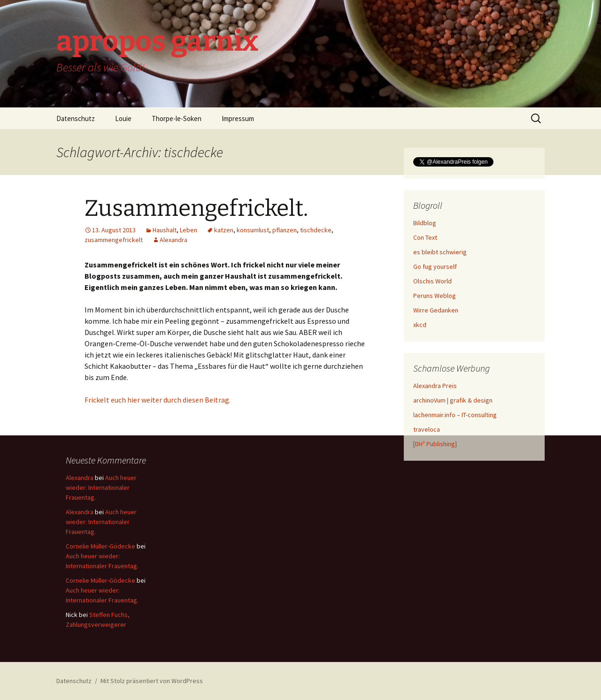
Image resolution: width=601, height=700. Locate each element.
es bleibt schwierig (440, 252)
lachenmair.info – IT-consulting (455, 415)
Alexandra (173, 240)
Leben (189, 230)
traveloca (427, 429)
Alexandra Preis (435, 386)
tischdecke (316, 230)
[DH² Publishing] (435, 444)
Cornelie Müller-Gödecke (100, 546)
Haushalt (165, 230)
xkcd (420, 325)
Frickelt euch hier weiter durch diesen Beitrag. (158, 400)
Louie (123, 118)
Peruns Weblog (435, 296)
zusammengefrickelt (114, 240)
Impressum (238, 118)
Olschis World (432, 281)
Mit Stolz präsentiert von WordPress (152, 681)
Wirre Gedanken (436, 310)
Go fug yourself (435, 266)
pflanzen (285, 230)
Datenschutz (76, 118)
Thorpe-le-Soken (177, 118)
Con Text (425, 237)
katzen (224, 230)
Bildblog (425, 223)
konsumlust (253, 230)
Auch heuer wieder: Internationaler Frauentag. (101, 487)
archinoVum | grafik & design (453, 400)
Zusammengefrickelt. (196, 208)
